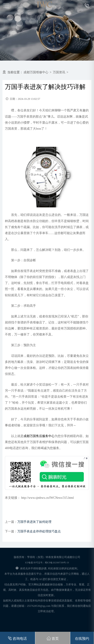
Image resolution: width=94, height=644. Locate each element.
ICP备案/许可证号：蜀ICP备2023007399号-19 (47, 563)
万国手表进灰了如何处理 (34, 522)
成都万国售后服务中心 (39, 436)
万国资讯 (59, 72)
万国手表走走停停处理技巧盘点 (39, 531)
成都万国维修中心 (36, 72)
